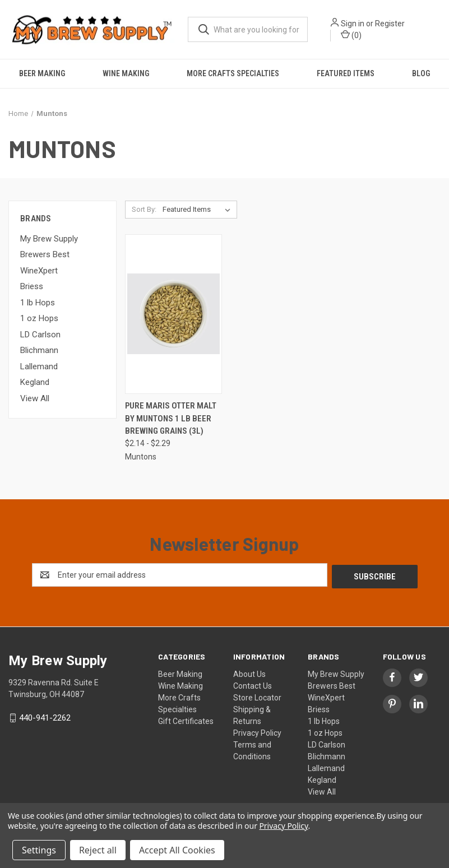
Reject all (98, 850)
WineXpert (39, 271)
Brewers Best (45, 254)
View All (35, 398)
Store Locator (257, 696)
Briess (32, 286)
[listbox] (199, 210)
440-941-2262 (45, 716)
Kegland (35, 382)
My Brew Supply (49, 239)
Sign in (353, 24)
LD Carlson (40, 335)
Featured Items (346, 73)
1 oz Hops (39, 318)
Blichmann (39, 350)
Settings (39, 850)
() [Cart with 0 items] (351, 35)
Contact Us (253, 684)
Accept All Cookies (177, 850)
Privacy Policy (257, 731)
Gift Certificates (186, 720)
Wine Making (126, 73)
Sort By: (144, 209)
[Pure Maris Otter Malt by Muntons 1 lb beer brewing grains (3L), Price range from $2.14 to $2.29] (174, 314)
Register (390, 24)
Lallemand (39, 366)
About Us (249, 672)
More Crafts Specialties (233, 73)
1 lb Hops (38, 303)
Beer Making (42, 73)
